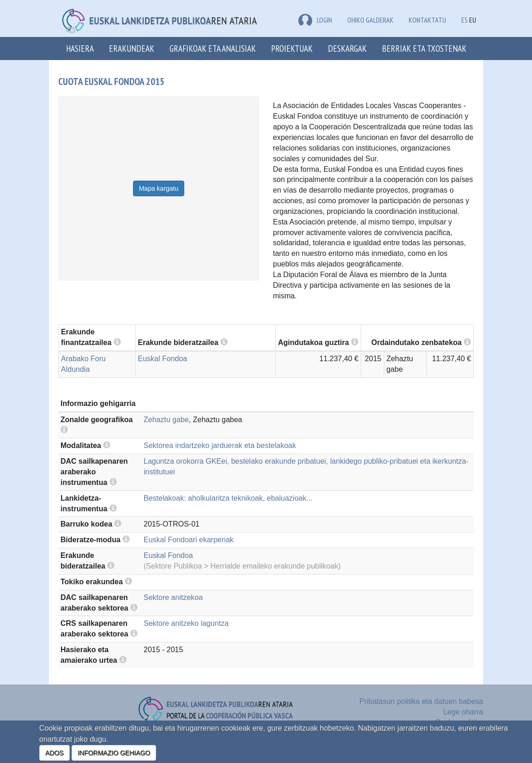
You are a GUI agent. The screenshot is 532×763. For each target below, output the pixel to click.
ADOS (54, 753)
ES (465, 20)
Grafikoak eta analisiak (213, 48)
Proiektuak (292, 48)
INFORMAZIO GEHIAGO (114, 753)
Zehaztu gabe (166, 420)
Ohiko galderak (370, 20)
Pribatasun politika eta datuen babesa (421, 701)
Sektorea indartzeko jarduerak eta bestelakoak (220, 445)
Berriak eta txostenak (424, 48)
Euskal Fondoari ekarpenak (189, 540)
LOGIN (315, 20)
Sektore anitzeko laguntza (186, 623)
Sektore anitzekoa (173, 597)
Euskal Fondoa (163, 359)
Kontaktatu (427, 20)
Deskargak (347, 48)
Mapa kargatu (159, 188)
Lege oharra (463, 712)
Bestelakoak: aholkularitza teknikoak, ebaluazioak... (228, 498)
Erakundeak (132, 48)
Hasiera (80, 48)
